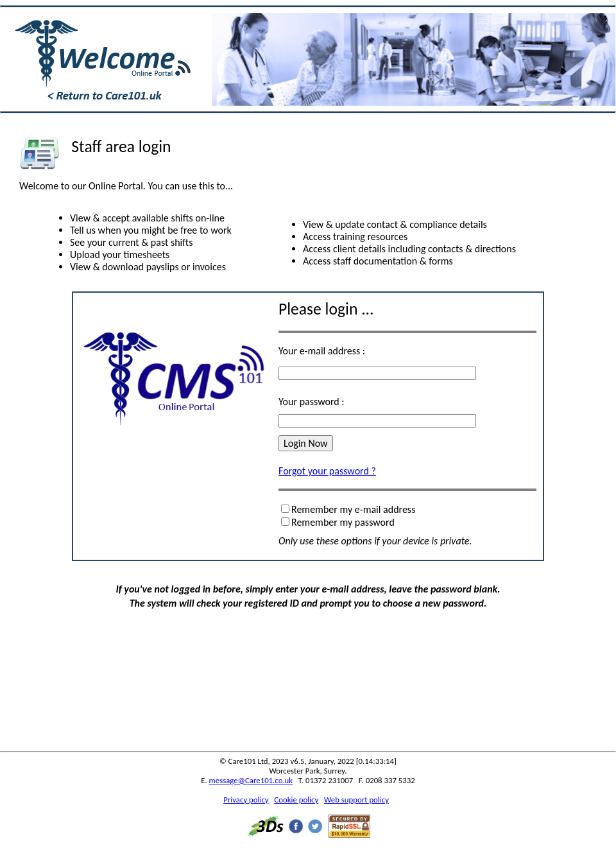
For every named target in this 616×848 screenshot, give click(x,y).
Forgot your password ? (327, 471)
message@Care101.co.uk (251, 780)
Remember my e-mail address (353, 509)
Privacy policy (246, 800)
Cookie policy (296, 800)
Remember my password (343, 522)
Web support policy (356, 800)
